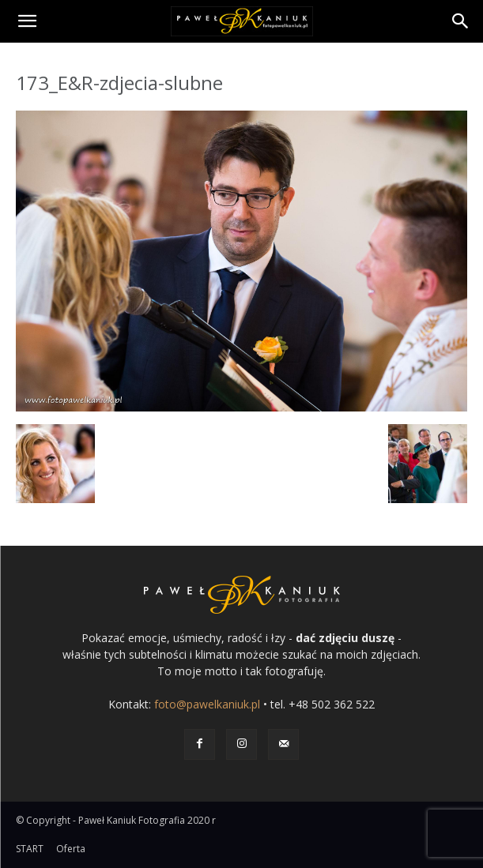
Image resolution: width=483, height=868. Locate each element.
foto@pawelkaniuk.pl (207, 704)
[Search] (461, 21)
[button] (27, 21)
